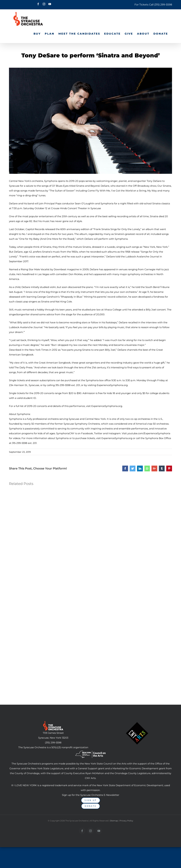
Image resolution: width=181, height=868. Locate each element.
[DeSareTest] (90, 121)
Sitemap (114, 821)
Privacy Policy (126, 821)
